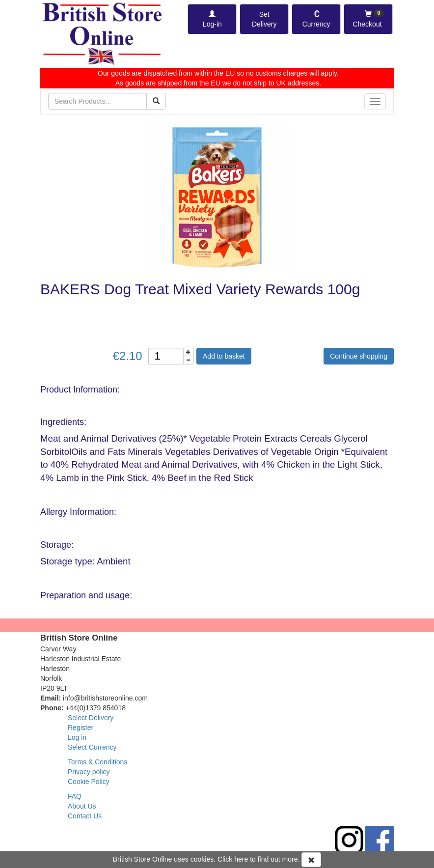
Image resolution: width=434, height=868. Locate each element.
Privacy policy (89, 772)
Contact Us (85, 816)
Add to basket (224, 356)
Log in (77, 737)
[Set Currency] (316, 19)
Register (81, 728)
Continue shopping (359, 356)
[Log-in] (212, 19)
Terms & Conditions (97, 762)
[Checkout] (368, 19)
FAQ (75, 796)
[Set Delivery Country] (264, 19)
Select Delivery (91, 718)
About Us (82, 806)
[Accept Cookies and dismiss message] (311, 860)
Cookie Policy (89, 782)
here (241, 859)
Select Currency (92, 747)
